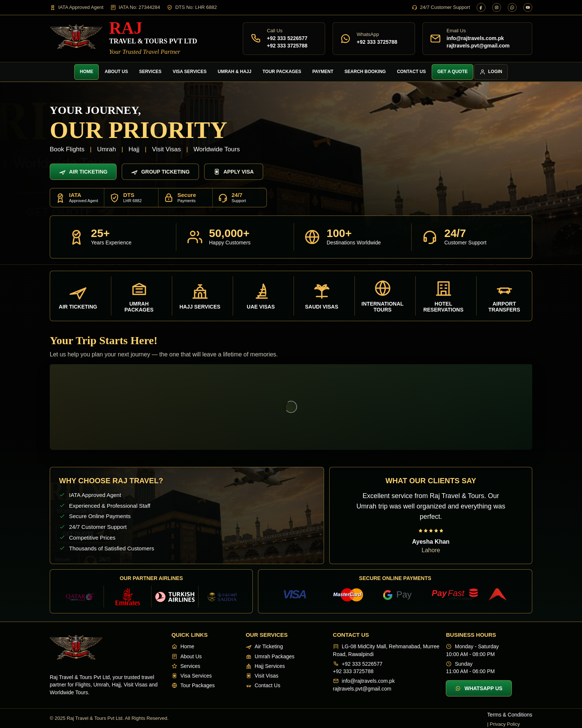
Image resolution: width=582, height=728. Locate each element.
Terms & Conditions (510, 715)
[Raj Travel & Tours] (123, 38)
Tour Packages (282, 72)
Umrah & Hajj (235, 72)
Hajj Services (265, 666)
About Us (116, 72)
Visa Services (189, 72)
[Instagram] (497, 7)
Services (150, 72)
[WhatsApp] (512, 7)
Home (86, 72)
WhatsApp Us (479, 688)
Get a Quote (452, 72)
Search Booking (365, 72)
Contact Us (411, 72)
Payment (323, 72)
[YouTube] (528, 7)
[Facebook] (481, 7)
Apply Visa (234, 172)
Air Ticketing (83, 172)
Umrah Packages (270, 656)
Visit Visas (262, 676)
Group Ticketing (160, 172)
